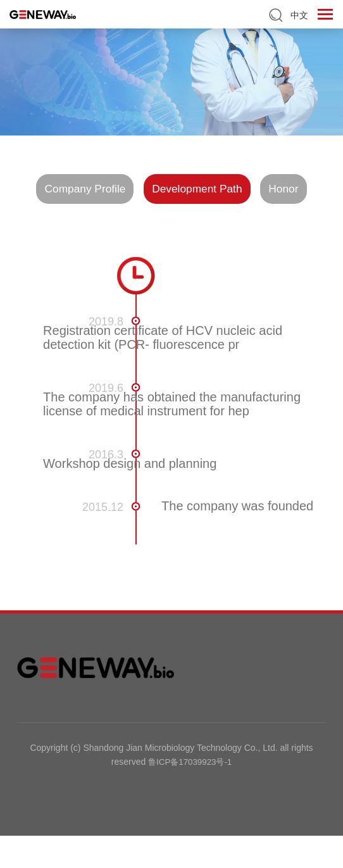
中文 (299, 15)
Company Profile (105, 189)
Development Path (233, 189)
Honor (171, 221)
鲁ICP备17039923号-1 (190, 795)
